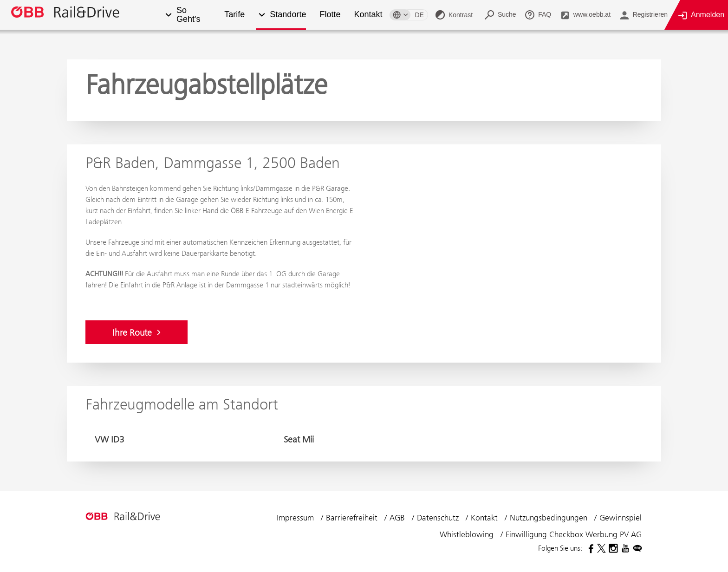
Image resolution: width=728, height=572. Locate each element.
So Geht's (188, 15)
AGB (398, 518)
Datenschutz (439, 518)
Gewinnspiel (621, 518)
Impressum (296, 518)
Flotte (329, 15)
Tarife (234, 15)
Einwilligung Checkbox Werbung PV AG (574, 534)
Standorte (287, 15)
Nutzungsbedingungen (550, 518)
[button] (168, 15)
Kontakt (367, 15)
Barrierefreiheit (353, 518)
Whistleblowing (468, 534)
